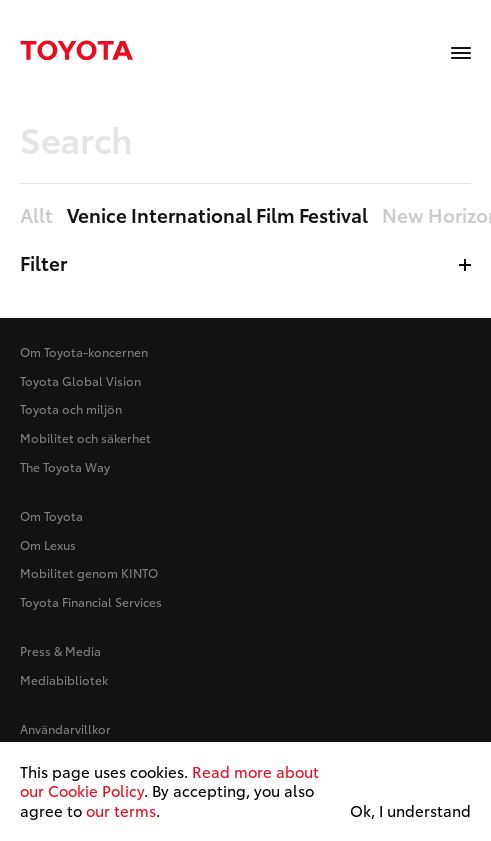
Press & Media (60, 650)
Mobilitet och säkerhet (85, 437)
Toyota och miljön (71, 408)
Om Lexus (48, 544)
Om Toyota (51, 515)
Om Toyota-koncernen (84, 351)
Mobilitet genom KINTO (89, 572)
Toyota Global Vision (80, 380)
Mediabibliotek (64, 679)
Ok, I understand (410, 811)
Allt (36, 216)
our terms (121, 810)
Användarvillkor (65, 728)
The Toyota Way (65, 466)
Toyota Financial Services (91, 601)
